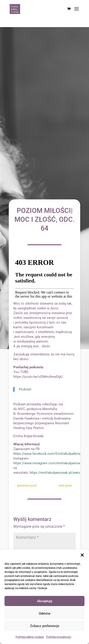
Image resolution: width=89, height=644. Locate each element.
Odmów (45, 614)
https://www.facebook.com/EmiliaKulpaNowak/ (49, 454)
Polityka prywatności (59, 637)
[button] (82, 555)
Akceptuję (45, 601)
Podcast (25, 389)
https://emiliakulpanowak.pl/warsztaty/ (59, 473)
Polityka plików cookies (30, 637)
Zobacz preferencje (45, 626)
